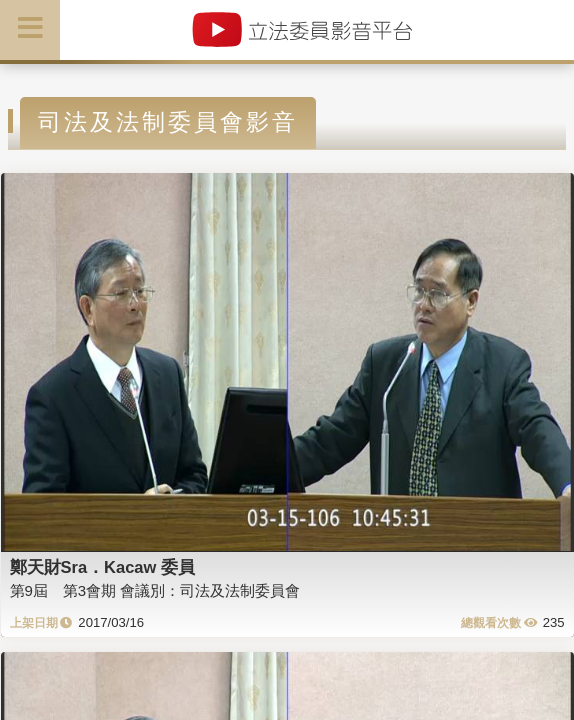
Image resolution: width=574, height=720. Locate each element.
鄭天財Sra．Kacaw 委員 (102, 567)
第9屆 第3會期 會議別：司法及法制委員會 (155, 590)
